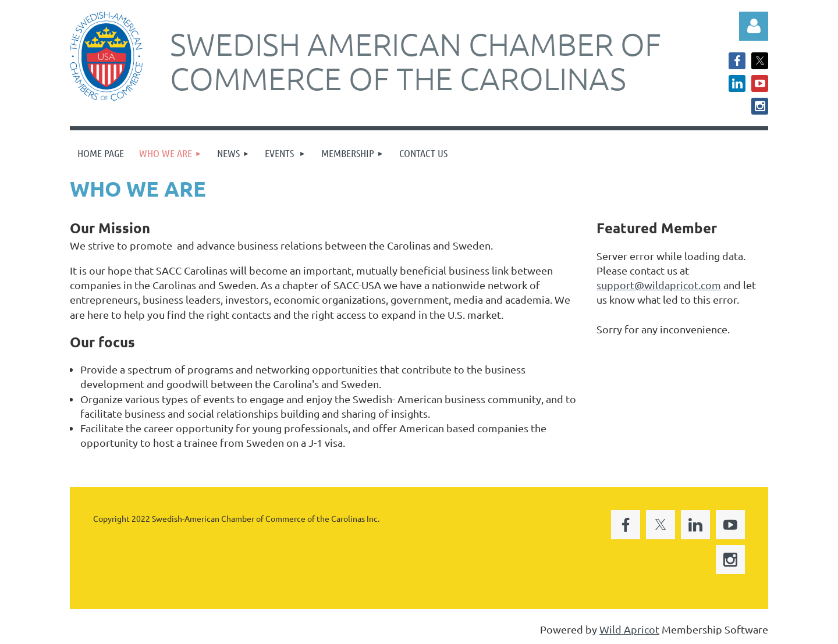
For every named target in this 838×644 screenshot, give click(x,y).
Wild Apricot (629, 629)
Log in (754, 26)
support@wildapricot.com (659, 285)
